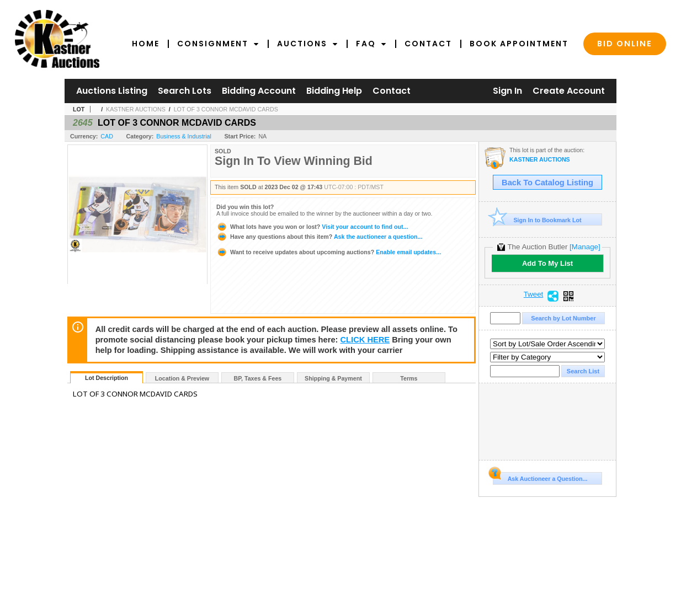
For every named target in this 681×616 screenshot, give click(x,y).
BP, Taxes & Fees (258, 378)
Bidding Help (334, 91)
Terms (409, 378)
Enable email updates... (329, 252)
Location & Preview (182, 378)
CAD (107, 136)
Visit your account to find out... (312, 227)
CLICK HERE (365, 340)
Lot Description (107, 378)
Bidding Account (259, 91)
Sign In (507, 91)
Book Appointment (519, 44)
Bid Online (625, 44)
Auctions (308, 44)
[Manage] (585, 247)
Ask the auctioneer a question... (319, 237)
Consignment (218, 44)
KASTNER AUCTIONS (136, 109)
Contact (428, 44)
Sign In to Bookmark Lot (537, 220)
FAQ (371, 44)
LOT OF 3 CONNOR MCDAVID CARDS (226, 109)
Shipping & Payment (333, 378)
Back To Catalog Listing (547, 183)
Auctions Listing (112, 91)
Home (146, 44)
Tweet (534, 294)
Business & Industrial (184, 136)
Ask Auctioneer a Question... (540, 477)
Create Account (569, 91)
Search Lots (185, 91)
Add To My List (547, 263)
